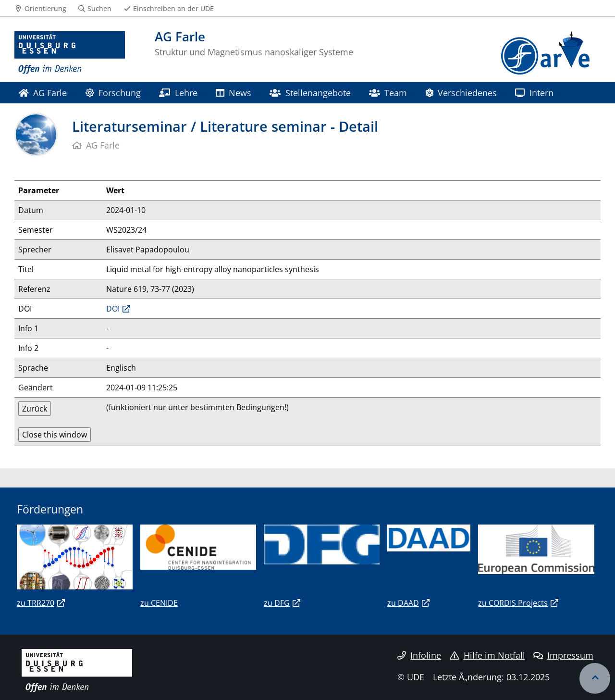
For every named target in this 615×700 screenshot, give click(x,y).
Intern (534, 93)
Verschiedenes (461, 93)
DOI (113, 309)
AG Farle (43, 93)
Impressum (563, 655)
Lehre (178, 93)
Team (388, 93)
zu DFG (277, 603)
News (234, 93)
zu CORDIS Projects (513, 603)
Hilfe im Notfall (487, 655)
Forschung (113, 93)
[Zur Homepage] (70, 53)
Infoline (419, 655)
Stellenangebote (310, 93)
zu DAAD (403, 603)
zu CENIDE (159, 603)
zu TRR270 (36, 603)
